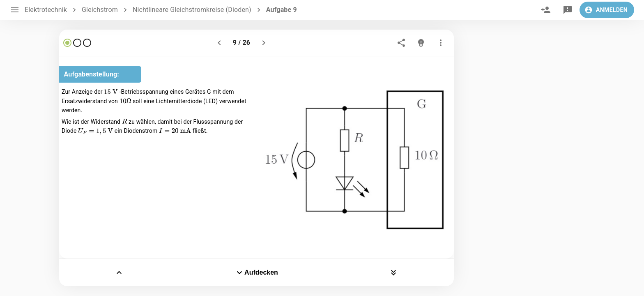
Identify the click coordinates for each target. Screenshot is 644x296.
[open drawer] (15, 10)
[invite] (546, 10)
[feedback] (568, 10)
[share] (401, 43)
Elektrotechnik (46, 10)
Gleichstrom (100, 10)
